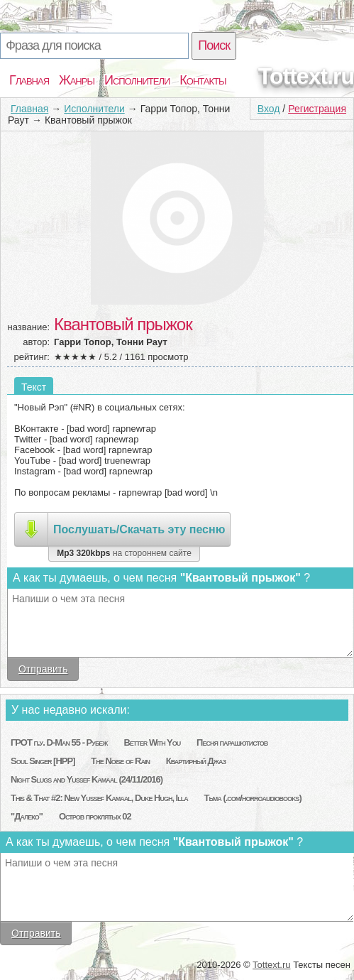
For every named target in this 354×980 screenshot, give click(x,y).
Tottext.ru (306, 76)
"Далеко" (27, 816)
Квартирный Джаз (196, 761)
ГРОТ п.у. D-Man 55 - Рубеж (59, 742)
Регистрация (317, 109)
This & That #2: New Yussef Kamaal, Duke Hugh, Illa (99, 798)
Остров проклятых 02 (95, 816)
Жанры (77, 80)
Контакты (203, 80)
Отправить (43, 669)
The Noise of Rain (120, 761)
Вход (269, 109)
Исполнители (137, 80)
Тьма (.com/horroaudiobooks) (253, 798)
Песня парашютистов (232, 742)
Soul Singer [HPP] (43, 761)
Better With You (152, 742)
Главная (29, 80)
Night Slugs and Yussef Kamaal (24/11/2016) (87, 779)
